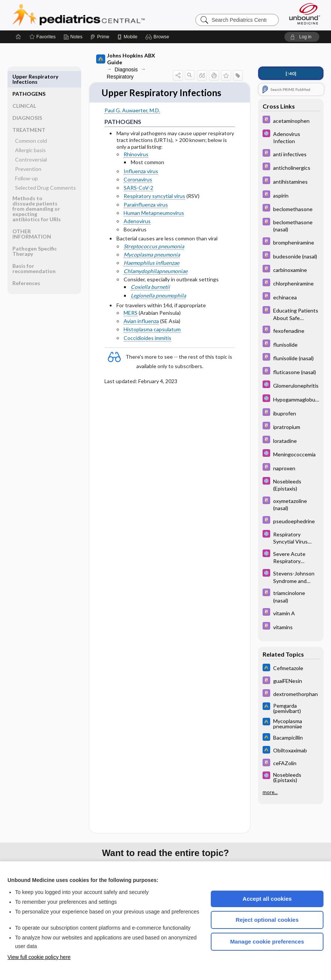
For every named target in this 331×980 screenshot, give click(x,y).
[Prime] (100, 37)
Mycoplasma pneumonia (152, 255)
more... (270, 792)
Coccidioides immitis (147, 338)
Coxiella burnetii (150, 288)
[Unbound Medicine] (305, 14)
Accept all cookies (267, 899)
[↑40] (291, 73)
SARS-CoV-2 (138, 188)
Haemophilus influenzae (151, 263)
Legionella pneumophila (158, 296)
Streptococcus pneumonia (154, 247)
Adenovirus (137, 221)
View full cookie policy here (39, 957)
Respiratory (120, 77)
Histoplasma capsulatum (152, 330)
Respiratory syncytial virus (154, 197)
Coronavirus (138, 180)
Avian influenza (141, 321)
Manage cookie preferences (267, 941)
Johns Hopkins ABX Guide (126, 59)
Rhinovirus (136, 155)
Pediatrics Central (106, 15)
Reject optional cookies (267, 920)
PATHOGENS (29, 76)
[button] (158, 37)
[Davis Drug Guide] (291, 120)
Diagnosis (126, 69)
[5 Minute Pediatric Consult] (291, 137)
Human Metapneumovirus (154, 213)
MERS (131, 313)
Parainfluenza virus (146, 205)
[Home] (18, 37)
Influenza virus (141, 171)
